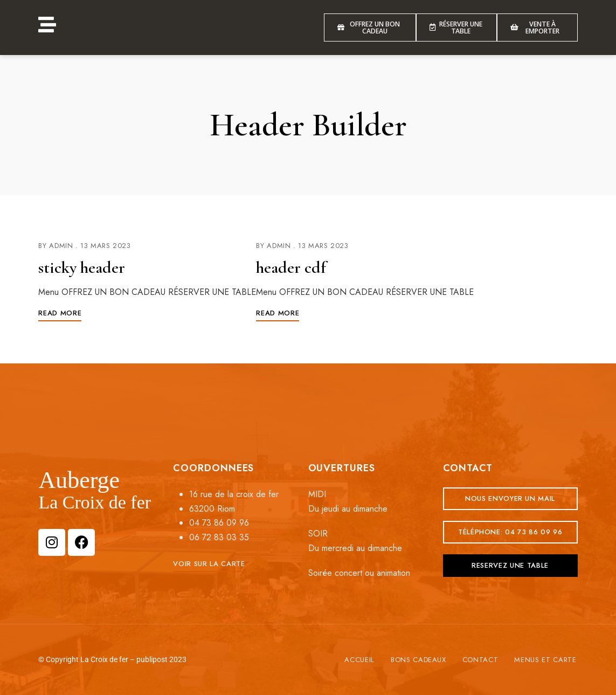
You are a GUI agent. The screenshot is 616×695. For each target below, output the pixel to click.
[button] (209, 564)
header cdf (292, 267)
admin (61, 246)
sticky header (84, 267)
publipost (152, 659)
